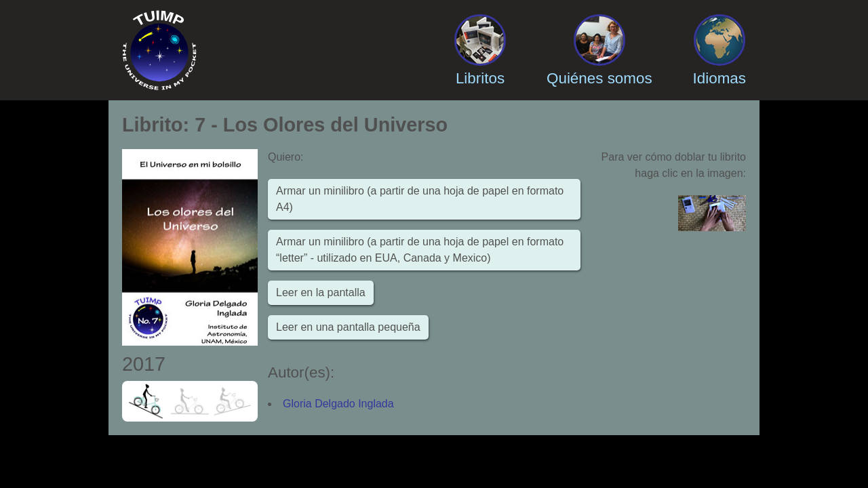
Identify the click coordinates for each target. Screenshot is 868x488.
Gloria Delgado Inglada (338, 404)
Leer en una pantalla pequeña (348, 327)
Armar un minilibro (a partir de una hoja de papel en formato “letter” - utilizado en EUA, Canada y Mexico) (420, 250)
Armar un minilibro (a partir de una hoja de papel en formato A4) (420, 199)
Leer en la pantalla (321, 292)
